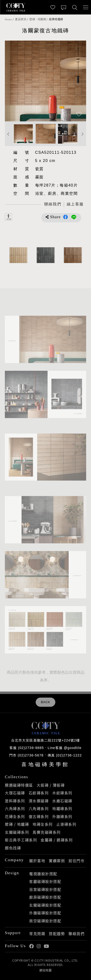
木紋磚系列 (62, 793)
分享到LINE (74, 217)
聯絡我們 (76, 934)
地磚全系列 (43, 824)
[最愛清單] (53, 7)
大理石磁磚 (15, 793)
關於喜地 (37, 861)
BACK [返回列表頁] (45, 702)
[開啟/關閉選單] (86, 7)
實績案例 (57, 861)
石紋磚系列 (39, 793)
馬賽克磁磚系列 (47, 832)
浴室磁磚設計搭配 (45, 889)
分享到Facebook (66, 217)
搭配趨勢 (57, 934)
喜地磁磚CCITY (16, 7)
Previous (8, 134)
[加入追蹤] (79, 115)
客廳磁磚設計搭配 (45, 882)
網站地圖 (45, 970)
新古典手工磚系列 (21, 840)
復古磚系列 (39, 817)
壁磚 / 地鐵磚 (38, 19)
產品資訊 (21, 19)
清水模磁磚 (39, 801)
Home (8, 19)
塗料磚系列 (15, 801)
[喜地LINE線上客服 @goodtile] (75, 205)
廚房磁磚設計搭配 (45, 897)
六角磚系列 (15, 809)
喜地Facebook (31, 946)
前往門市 (76, 861)
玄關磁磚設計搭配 (45, 905)
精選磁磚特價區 (19, 785)
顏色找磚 (13, 848)
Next (83, 134)
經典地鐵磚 (56, 19)
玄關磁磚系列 (17, 832)
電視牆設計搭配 (43, 874)
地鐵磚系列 (62, 809)
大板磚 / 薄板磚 (51, 785)
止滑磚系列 (66, 824)
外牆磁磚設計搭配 (45, 913)
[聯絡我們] (64, 7)
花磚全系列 (15, 817)
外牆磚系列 (62, 817)
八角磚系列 (39, 809)
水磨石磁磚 (62, 801)
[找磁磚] (75, 7)
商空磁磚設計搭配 (45, 921)
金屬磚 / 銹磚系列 (57, 840)
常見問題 (37, 934)
